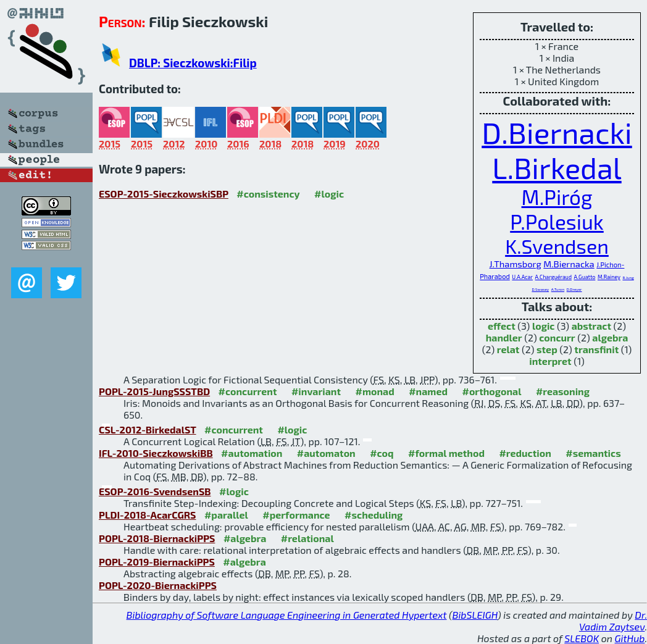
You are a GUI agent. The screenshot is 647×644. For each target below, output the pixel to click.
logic (544, 326)
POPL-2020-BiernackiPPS (158, 585)
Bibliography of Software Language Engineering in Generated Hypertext (287, 615)
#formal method (446, 453)
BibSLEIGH (475, 615)
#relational (307, 538)
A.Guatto (585, 277)
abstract (591, 326)
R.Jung (628, 278)
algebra (610, 337)
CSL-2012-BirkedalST (148, 429)
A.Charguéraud (553, 277)
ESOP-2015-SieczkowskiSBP (164, 194)
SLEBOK (582, 638)
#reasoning (563, 391)
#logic (329, 194)
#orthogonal (491, 391)
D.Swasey (540, 289)
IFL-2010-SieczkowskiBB (156, 453)
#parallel (226, 515)
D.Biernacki (557, 132)
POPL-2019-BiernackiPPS (157, 562)
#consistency (268, 194)
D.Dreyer (574, 289)
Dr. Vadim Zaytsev (613, 621)
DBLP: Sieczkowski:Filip (193, 63)
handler (504, 337)
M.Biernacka (569, 264)
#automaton (326, 453)
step (547, 349)
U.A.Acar (522, 277)
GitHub (630, 638)
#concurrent (248, 391)
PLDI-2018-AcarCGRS (147, 515)
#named (428, 391)
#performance (296, 515)
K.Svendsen (557, 246)
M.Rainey (609, 277)
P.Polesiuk (557, 222)
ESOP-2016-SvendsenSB (155, 491)
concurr (557, 337)
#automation (252, 453)
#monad (374, 391)
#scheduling (374, 515)
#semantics (593, 453)
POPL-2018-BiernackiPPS (157, 538)
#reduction (525, 453)
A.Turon (558, 289)
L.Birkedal (557, 167)
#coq (382, 453)
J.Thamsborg (516, 264)
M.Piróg (557, 197)
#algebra (245, 538)
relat (508, 349)
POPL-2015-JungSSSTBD (154, 391)
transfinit (596, 349)
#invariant (316, 391)
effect (502, 326)
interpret (550, 361)
